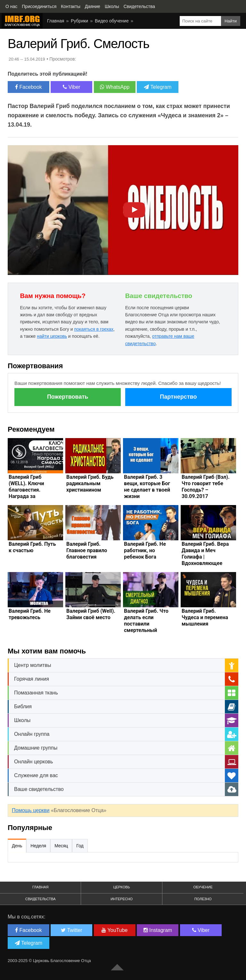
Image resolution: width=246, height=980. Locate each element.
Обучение (203, 887)
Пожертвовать (68, 397)
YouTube (115, 930)
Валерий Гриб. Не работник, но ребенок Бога (145, 550)
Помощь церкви (31, 810)
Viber (72, 87)
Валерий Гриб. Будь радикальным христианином (90, 483)
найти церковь (52, 336)
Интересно (122, 899)
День (17, 846)
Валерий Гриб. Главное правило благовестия (87, 550)
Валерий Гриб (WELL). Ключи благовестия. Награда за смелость (26, 490)
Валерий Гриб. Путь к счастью (32, 547)
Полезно (203, 899)
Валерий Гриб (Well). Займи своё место (91, 614)
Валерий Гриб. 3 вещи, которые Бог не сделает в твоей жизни (147, 487)
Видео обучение (112, 21)
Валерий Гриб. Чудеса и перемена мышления (205, 617)
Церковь (122, 887)
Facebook (29, 87)
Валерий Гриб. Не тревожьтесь (30, 614)
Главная (56, 21)
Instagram (158, 930)
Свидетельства (41, 899)
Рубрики (79, 21)
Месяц (61, 846)
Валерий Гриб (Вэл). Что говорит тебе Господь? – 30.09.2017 (206, 487)
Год (80, 846)
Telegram (158, 87)
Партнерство (178, 397)
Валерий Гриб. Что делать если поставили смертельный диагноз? (146, 624)
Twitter (71, 930)
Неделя (38, 846)
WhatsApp (115, 87)
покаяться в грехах (94, 329)
